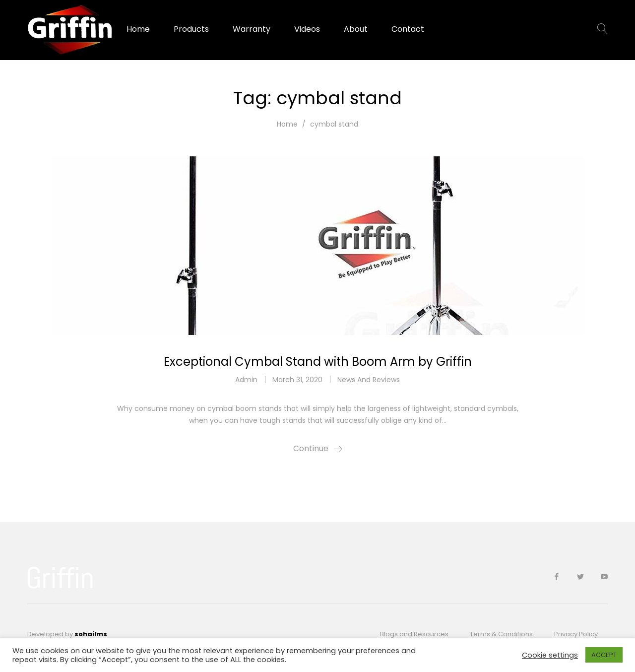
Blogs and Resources (414, 634)
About (356, 29)
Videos (307, 29)
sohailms (91, 634)
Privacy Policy (576, 634)
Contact (408, 29)
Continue (311, 448)
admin (246, 380)
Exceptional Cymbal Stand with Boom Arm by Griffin (318, 362)
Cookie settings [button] (550, 655)
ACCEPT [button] (604, 655)
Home (138, 29)
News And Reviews (369, 380)
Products (191, 29)
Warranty (252, 29)
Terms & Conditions (501, 634)
